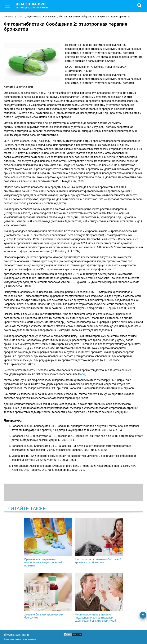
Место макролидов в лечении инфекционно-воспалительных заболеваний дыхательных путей (99, 597)
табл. (82, 374)
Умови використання (17, 635)
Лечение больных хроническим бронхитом (48, 596)
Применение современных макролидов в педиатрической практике (48, 542)
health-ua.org (35, 5)
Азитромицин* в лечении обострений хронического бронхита (99, 541)
